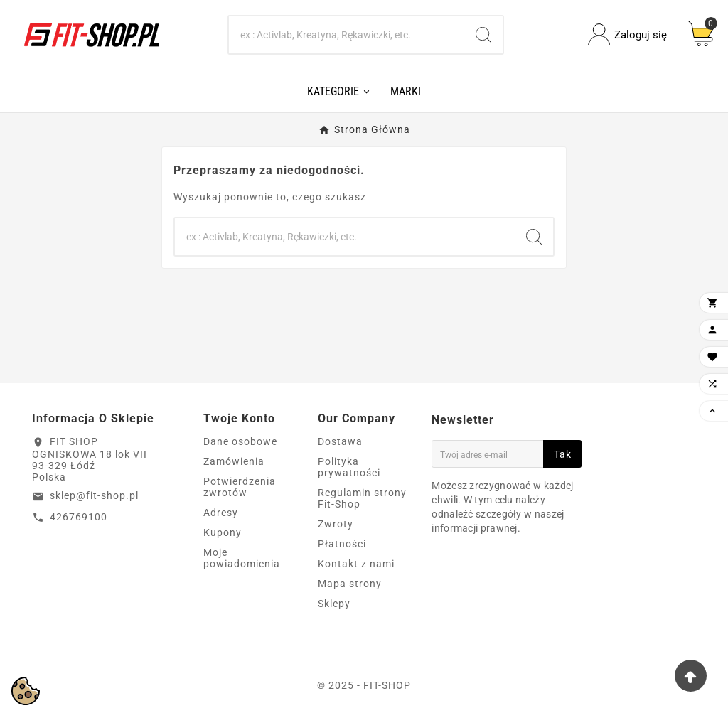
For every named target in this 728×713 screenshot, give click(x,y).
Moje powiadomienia (242, 558)
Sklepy (334, 604)
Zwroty (336, 524)
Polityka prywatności (349, 467)
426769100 (79, 517)
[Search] (347, 35)
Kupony (223, 532)
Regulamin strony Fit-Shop (362, 498)
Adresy (221, 513)
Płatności (342, 544)
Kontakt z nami (356, 564)
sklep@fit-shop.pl (94, 495)
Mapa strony (350, 584)
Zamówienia (234, 461)
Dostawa (340, 441)
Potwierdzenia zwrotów (240, 487)
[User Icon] (627, 34)
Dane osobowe (240, 441)
